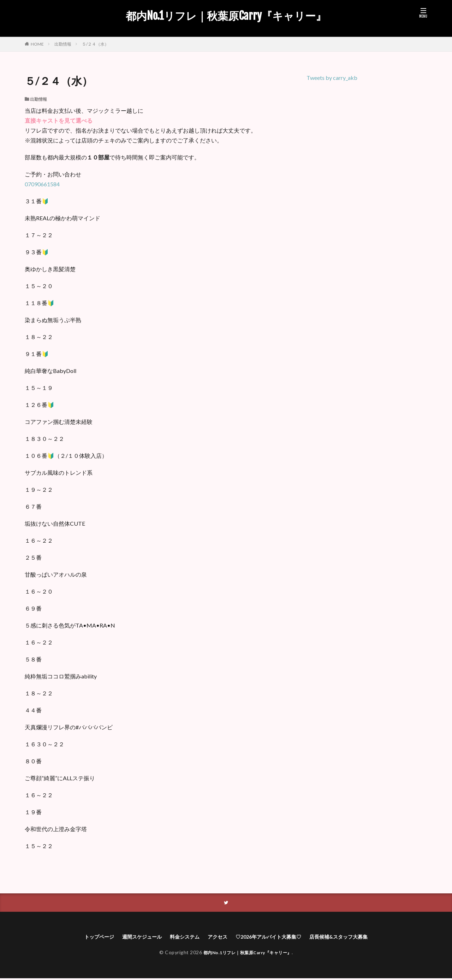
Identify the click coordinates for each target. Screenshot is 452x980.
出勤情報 (63, 44)
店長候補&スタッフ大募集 (352, 938)
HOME (37, 44)
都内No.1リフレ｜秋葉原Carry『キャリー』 (226, 16)
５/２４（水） (95, 44)
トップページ (84, 938)
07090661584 (42, 184)
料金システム (180, 938)
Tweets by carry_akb (332, 78)
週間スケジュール (132, 938)
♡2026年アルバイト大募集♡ (273, 938)
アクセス (216, 938)
